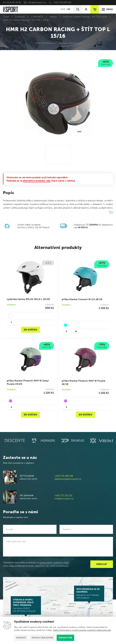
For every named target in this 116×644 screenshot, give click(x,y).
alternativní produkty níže (37, 181)
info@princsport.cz (37, 2)
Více (111, 212)
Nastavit (21, 638)
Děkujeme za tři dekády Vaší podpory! (89, 593)
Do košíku (31, 330)
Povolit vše (65, 638)
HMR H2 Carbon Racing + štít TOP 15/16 (85, 17)
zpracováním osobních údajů (54, 563)
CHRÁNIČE (37, 17)
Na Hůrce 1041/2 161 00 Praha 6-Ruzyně (26, 605)
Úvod (6, 17)
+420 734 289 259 (62, 2)
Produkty (20, 17)
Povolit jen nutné (42, 638)
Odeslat (102, 564)
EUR (63, 9)
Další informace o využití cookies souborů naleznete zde (82, 630)
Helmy (53, 17)
